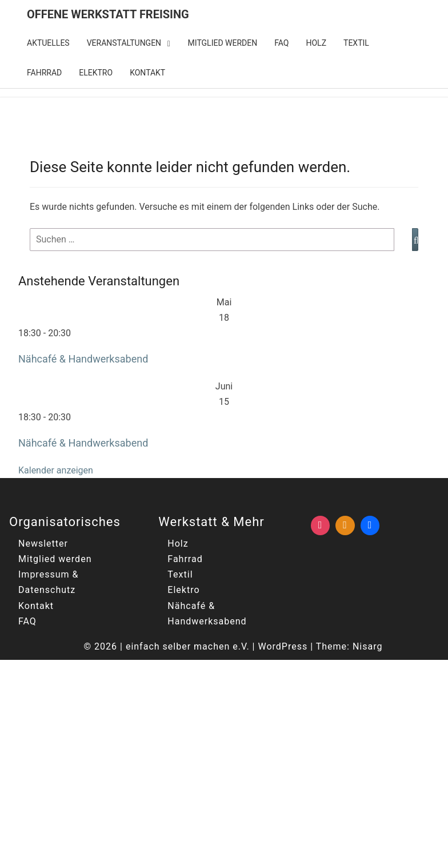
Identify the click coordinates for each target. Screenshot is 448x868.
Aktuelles (48, 43)
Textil (356, 43)
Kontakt (147, 73)
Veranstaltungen (124, 43)
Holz (317, 43)
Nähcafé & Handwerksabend (83, 359)
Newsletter (43, 544)
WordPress (283, 646)
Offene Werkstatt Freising (108, 14)
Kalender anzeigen (56, 470)
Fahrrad (44, 73)
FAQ (281, 43)
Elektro (96, 73)
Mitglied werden (223, 43)
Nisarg (368, 646)
